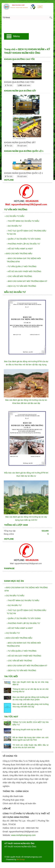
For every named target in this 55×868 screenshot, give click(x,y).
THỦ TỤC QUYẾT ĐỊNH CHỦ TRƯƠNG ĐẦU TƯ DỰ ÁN (26, 232)
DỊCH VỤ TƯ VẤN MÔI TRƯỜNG (21, 286)
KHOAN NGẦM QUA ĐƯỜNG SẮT (20, 91)
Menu (17, 36)
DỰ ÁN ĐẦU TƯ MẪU (14, 216)
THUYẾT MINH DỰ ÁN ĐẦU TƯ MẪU (23, 221)
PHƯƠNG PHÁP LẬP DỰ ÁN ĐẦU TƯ (23, 244)
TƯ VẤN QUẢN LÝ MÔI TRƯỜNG (22, 267)
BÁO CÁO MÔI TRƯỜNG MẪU (18, 254)
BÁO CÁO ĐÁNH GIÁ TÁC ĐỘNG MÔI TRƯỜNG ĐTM (24, 260)
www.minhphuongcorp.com (23, 835)
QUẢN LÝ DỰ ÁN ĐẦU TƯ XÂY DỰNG (24, 239)
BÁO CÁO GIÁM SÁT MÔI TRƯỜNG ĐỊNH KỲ (27, 281)
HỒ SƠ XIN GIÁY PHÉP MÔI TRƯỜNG (24, 271)
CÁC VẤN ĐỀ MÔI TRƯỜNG (19, 276)
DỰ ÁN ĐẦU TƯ (14, 226)
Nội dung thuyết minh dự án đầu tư (27, 730)
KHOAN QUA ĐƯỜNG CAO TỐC (19, 59)
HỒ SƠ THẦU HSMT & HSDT (20, 249)
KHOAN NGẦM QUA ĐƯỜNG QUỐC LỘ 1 (24, 151)
